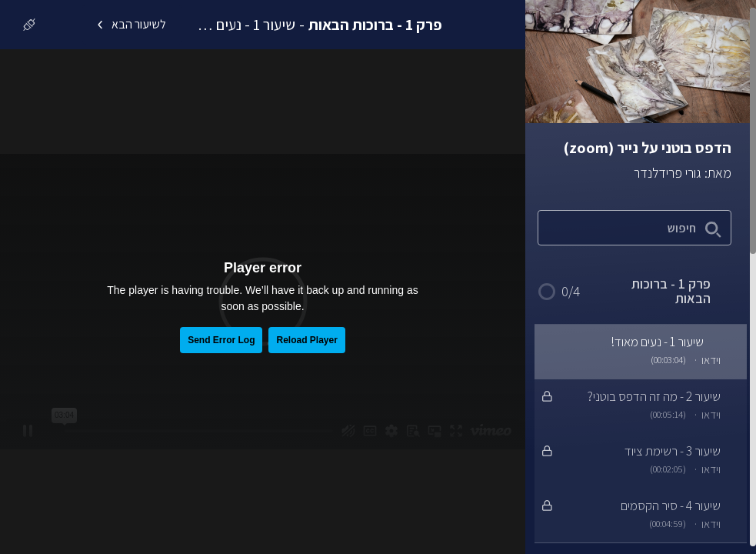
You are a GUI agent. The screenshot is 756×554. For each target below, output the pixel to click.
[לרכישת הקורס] (67, 25)
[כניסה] (25, 25)
